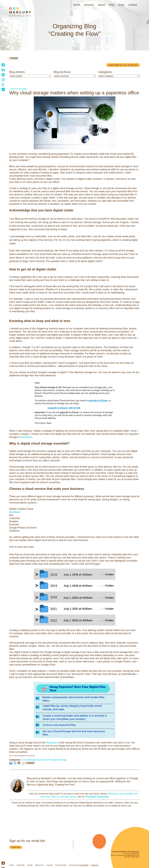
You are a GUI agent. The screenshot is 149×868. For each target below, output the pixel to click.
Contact (133, 5)
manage (95, 865)
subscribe (16, 847)
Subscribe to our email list (123, 65)
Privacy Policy (61, 865)
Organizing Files (44, 760)
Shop (121, 5)
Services (89, 5)
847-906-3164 (134, 857)
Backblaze (26, 437)
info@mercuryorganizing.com (128, 855)
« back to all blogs (18, 89)
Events (30, 865)
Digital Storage (60, 760)
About (102, 5)
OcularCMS (84, 865)
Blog (112, 5)
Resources (40, 865)
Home (77, 5)
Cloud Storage (29, 760)
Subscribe (21, 865)
